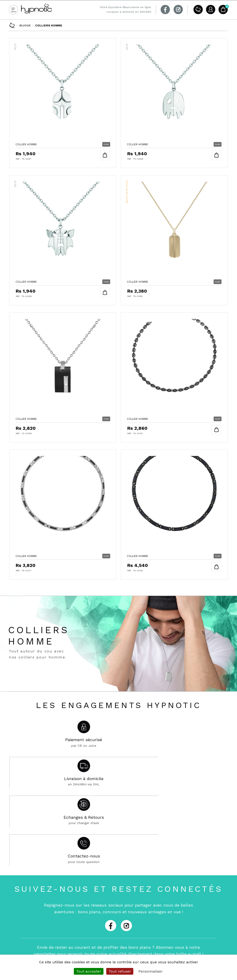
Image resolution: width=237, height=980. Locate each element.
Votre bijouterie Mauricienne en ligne (125, 7)
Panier (223, 9)
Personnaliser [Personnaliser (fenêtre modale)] (151, 971)
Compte (210, 9)
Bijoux (25, 25)
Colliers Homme (49, 25)
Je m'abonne (169, 841)
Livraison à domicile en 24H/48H (129, 12)
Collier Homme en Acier (63, 102)
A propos (197, 9)
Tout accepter (89, 971)
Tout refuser (120, 971)
